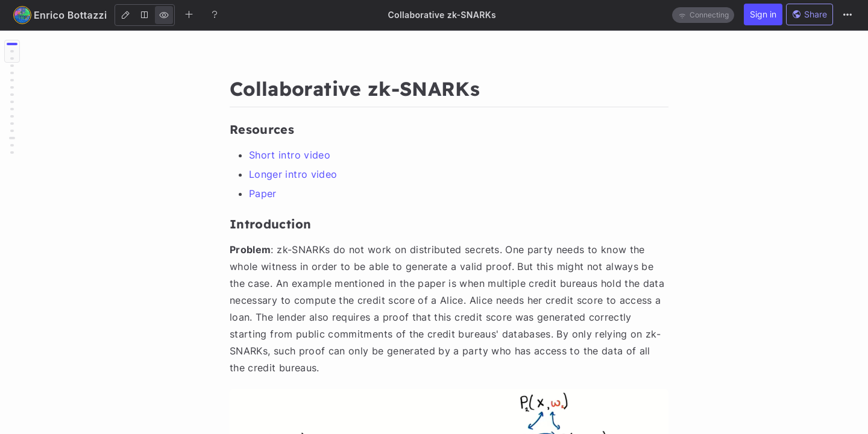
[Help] (215, 14)
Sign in (763, 14)
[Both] (145, 15)
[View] (164, 15)
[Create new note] (189, 14)
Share (810, 14)
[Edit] (125, 15)
